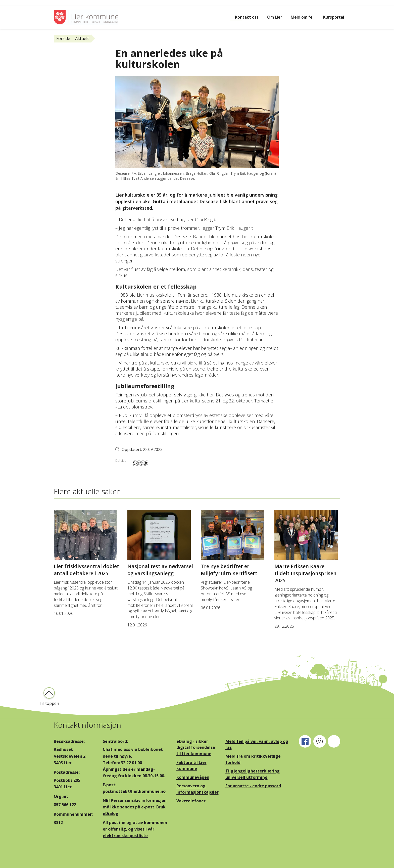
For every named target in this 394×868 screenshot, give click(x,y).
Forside (63, 38)
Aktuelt (82, 38)
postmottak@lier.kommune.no (134, 791)
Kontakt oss (247, 17)
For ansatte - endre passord (253, 786)
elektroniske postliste (125, 836)
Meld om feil (303, 17)
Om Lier (275, 17)
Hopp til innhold (15, 3)
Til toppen (49, 703)
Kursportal (334, 17)
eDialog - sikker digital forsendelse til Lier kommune (196, 747)
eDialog (111, 813)
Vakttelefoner (191, 801)
